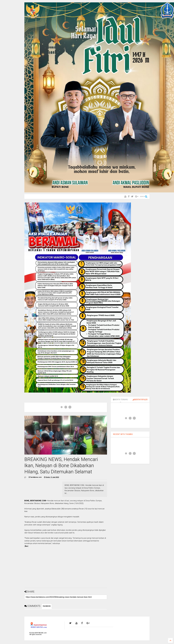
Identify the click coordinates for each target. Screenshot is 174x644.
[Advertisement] (66, 569)
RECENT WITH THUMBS (123, 434)
